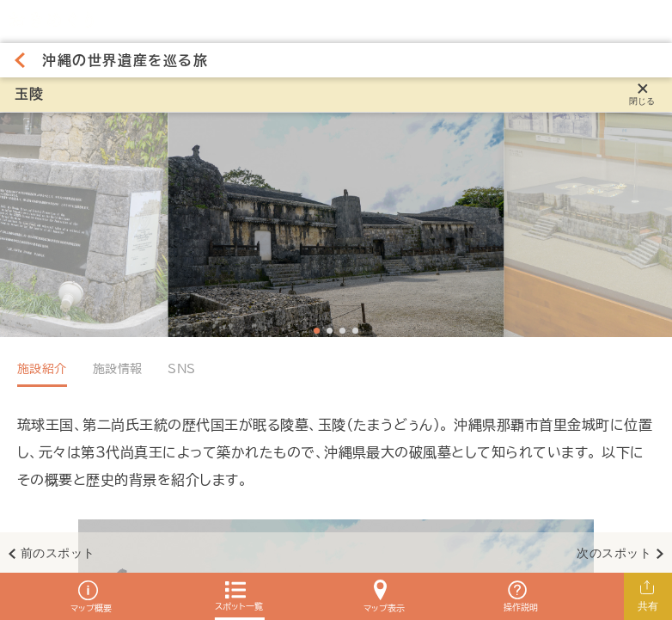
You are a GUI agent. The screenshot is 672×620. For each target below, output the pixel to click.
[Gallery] (336, 225)
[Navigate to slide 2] (330, 331)
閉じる (642, 101)
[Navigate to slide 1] (317, 331)
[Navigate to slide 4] (355, 331)
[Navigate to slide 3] (342, 331)
